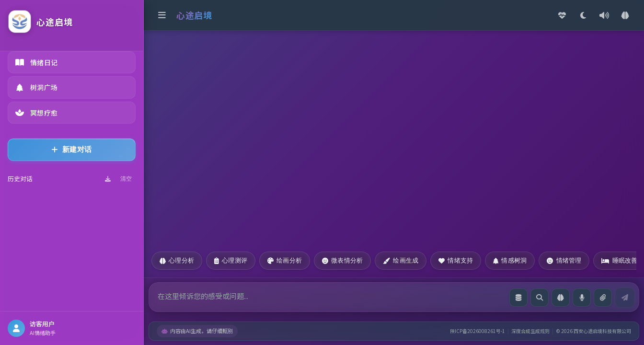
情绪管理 (564, 260)
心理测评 (231, 260)
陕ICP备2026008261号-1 (477, 331)
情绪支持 (456, 260)
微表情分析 (342, 260)
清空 (126, 179)
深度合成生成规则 (530, 331)
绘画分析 (285, 260)
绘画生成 (401, 260)
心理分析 (177, 260)
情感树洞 (510, 260)
